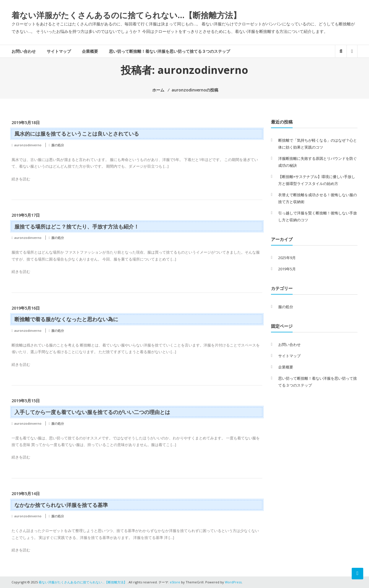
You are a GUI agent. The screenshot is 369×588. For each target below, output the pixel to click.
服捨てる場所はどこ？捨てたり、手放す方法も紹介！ (77, 226)
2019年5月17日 (26, 215)
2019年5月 (287, 269)
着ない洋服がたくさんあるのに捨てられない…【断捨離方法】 (126, 15)
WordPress (233, 582)
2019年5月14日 (26, 494)
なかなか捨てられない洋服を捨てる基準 (61, 505)
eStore (175, 582)
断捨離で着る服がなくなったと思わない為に (66, 319)
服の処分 (58, 145)
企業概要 (90, 51)
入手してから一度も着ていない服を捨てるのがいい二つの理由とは (92, 412)
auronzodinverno (28, 145)
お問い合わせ (24, 51)
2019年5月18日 (26, 122)
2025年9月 (287, 258)
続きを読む (21, 179)
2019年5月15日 (26, 401)
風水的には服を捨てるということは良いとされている (77, 134)
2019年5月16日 (26, 308)
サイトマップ (59, 51)
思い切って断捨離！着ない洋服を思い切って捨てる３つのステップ (170, 51)
